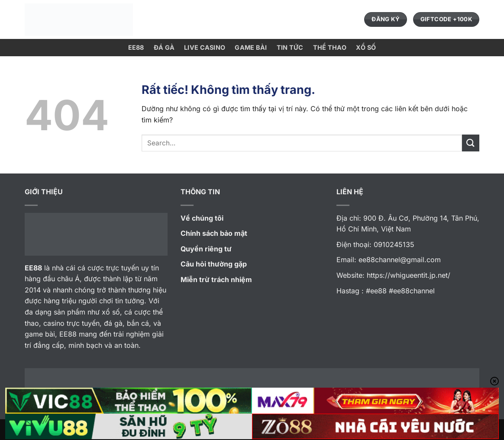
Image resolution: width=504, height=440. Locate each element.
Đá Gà (164, 47)
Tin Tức (290, 47)
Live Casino (205, 47)
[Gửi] (471, 143)
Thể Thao (330, 47)
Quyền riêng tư (206, 249)
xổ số (366, 47)
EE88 (136, 47)
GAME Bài (251, 47)
